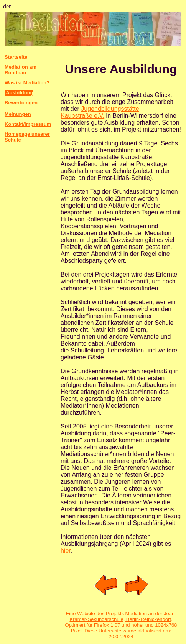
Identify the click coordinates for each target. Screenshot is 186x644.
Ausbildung (19, 93)
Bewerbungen (21, 103)
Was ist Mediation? (27, 83)
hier (66, 551)
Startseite (16, 57)
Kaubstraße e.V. (82, 116)
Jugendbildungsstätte (110, 109)
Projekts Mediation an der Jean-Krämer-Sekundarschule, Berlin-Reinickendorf (123, 616)
